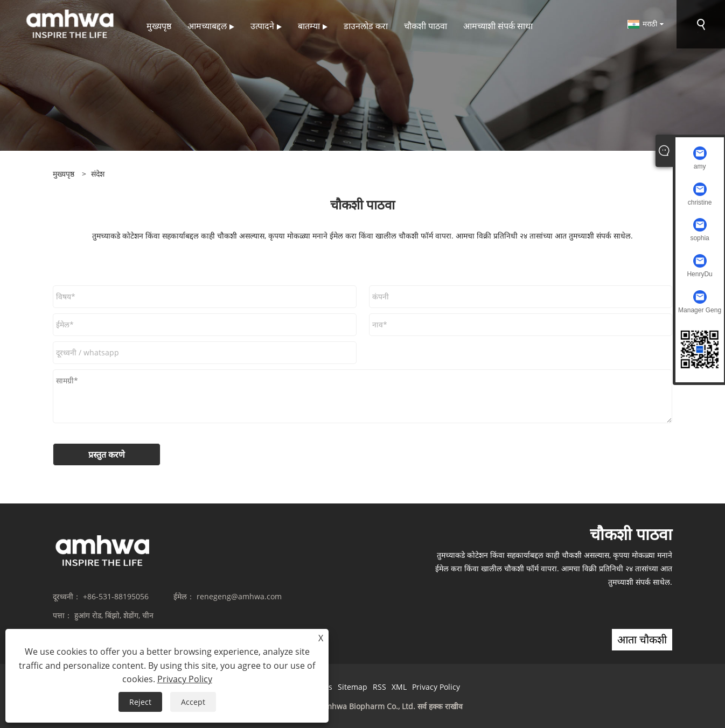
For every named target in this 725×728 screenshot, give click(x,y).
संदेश (98, 174)
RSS (379, 687)
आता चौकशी (642, 639)
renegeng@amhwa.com (239, 596)
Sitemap (353, 687)
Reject (140, 702)
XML (399, 687)
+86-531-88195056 (116, 596)
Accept (193, 702)
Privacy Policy (436, 687)
